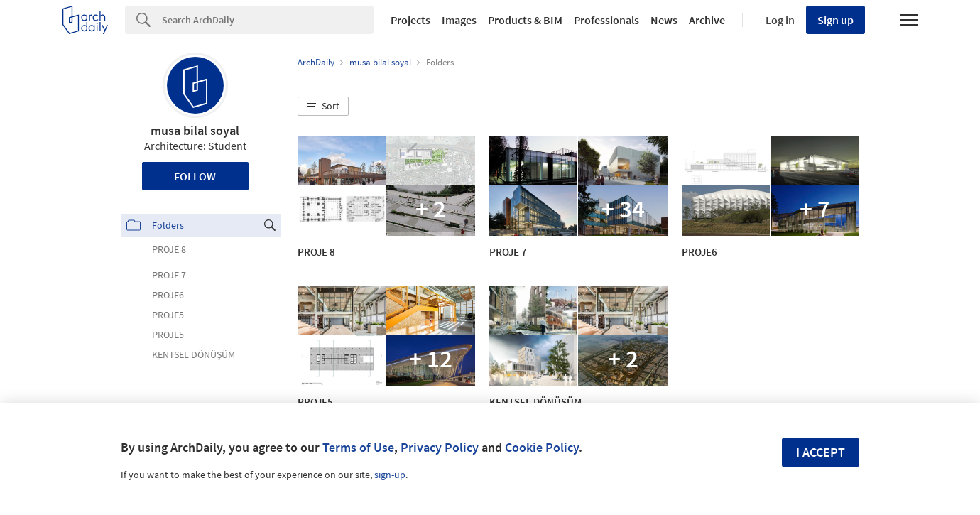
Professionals (606, 20)
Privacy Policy (440, 447)
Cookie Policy (542, 447)
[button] (323, 107)
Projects (410, 20)
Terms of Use (358, 447)
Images (459, 20)
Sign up (835, 20)
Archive (707, 20)
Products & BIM (525, 20)
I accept (821, 452)
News (664, 20)
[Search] (268, 20)
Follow (195, 176)
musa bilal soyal (195, 130)
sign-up (390, 475)
